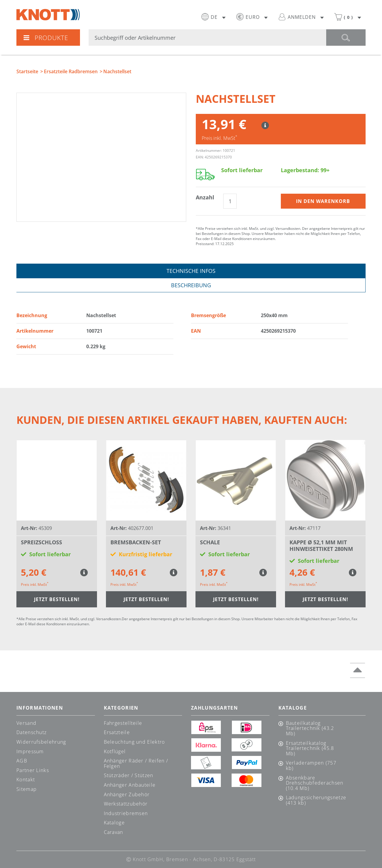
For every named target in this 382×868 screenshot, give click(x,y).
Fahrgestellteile (123, 723)
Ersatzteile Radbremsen (71, 71)
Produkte (46, 38)
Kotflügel (115, 751)
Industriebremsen (126, 813)
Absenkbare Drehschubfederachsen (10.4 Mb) (314, 783)
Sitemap (27, 789)
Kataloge (114, 823)
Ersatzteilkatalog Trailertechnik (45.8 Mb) (310, 749)
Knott (48, 15)
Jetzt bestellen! (57, 599)
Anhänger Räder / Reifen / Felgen (136, 763)
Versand (26, 723)
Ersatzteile (117, 732)
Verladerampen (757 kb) (311, 766)
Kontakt (26, 780)
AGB (22, 761)
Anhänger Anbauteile (130, 785)
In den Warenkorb (323, 201)
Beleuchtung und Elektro (134, 742)
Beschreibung (191, 285)
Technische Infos (191, 271)
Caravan (114, 832)
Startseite (27, 71)
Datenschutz (31, 732)
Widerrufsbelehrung (41, 742)
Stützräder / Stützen (129, 775)
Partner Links (33, 770)
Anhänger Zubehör (127, 794)
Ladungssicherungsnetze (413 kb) (314, 800)
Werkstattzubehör (126, 804)
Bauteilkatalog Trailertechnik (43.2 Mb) (310, 729)
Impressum (30, 751)
